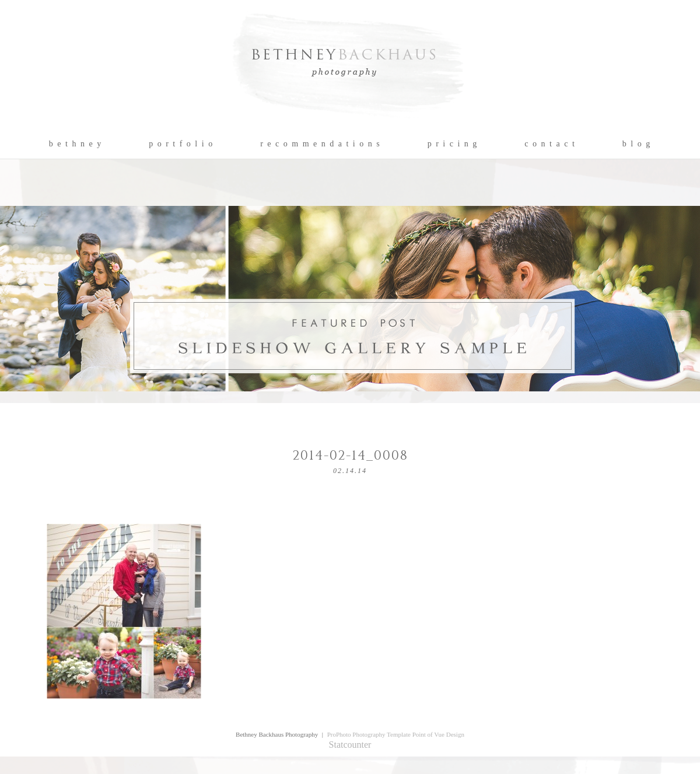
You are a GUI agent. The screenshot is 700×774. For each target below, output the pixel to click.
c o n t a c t (550, 144)
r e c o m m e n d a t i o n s (321, 144)
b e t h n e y (76, 144)
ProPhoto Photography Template (369, 734)
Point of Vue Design (438, 734)
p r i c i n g (453, 144)
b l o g (637, 144)
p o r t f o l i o (181, 144)
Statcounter (350, 745)
